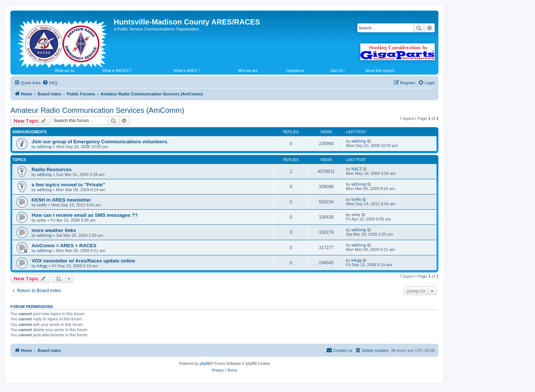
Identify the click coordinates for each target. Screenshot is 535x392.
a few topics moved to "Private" (68, 185)
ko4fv (42, 205)
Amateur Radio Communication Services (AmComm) (97, 110)
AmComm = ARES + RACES (64, 246)
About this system (380, 71)
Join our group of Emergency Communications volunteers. (100, 142)
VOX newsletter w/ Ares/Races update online (83, 261)
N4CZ (357, 169)
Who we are (248, 71)
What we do (64, 71)
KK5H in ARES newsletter (61, 200)
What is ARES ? (187, 71)
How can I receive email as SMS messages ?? (85, 215)
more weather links (54, 230)
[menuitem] (50, 83)
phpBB (205, 364)
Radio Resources (52, 169)
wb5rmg (44, 147)
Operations (295, 71)
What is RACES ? (117, 71)
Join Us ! (338, 71)
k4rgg (42, 266)
